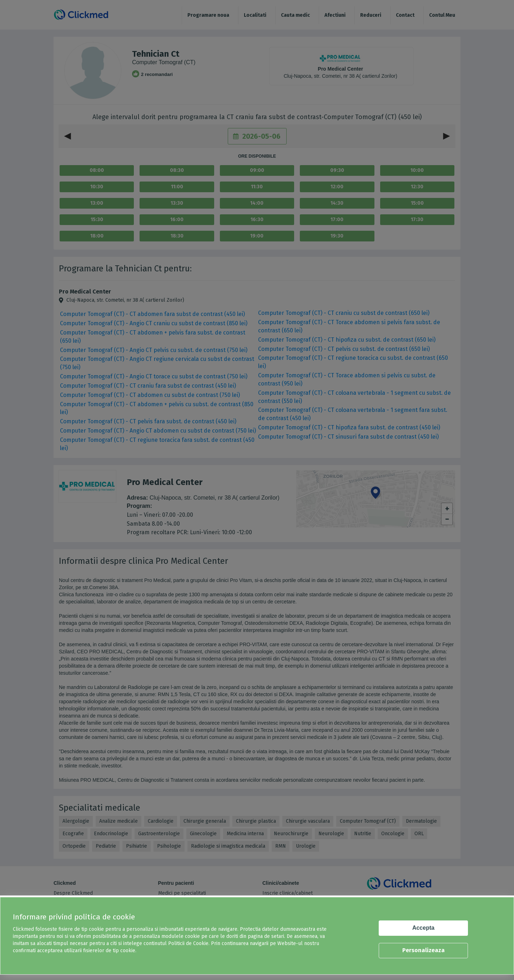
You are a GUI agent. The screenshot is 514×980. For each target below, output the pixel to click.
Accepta (423, 928)
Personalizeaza (424, 950)
